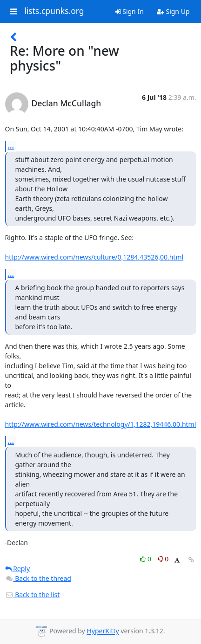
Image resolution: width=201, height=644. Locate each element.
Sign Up (173, 11)
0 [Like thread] (146, 559)
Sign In (130, 11)
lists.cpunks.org (54, 11)
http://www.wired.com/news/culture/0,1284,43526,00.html (94, 257)
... (11, 146)
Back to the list (33, 595)
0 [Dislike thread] (163, 559)
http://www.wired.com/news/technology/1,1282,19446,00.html (101, 424)
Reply (18, 569)
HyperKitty (103, 631)
